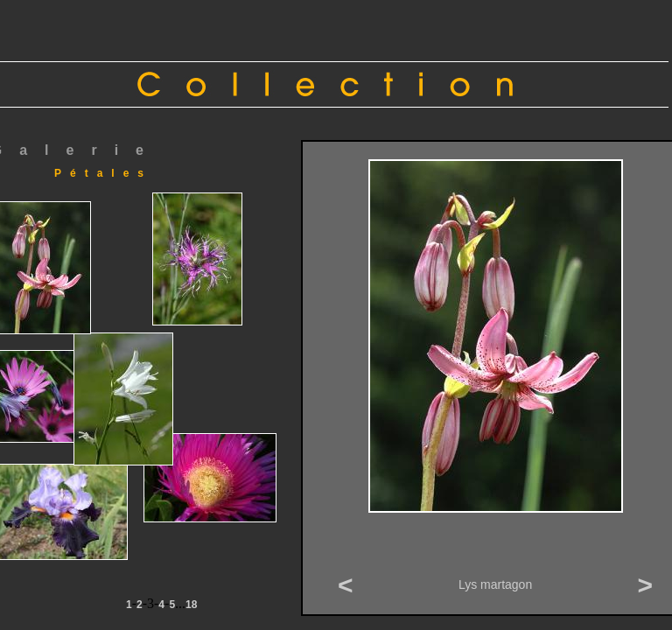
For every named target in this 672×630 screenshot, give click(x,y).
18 (191, 605)
